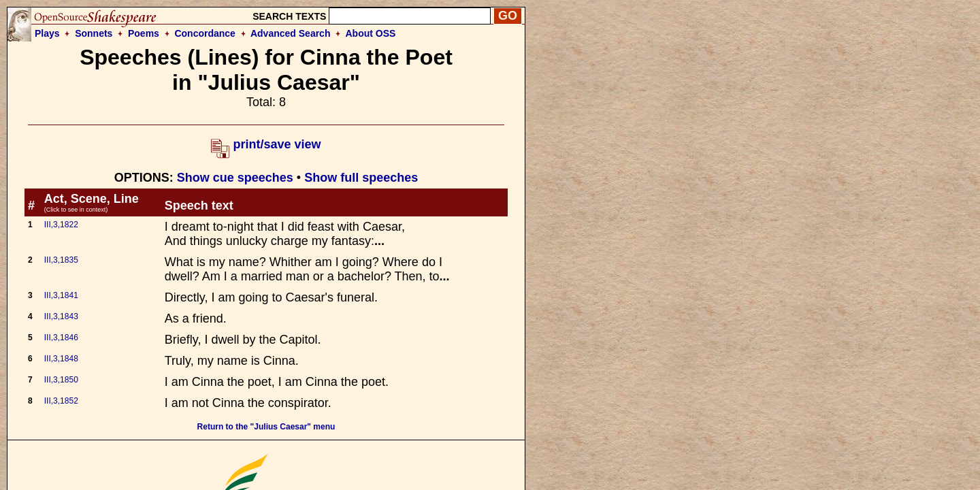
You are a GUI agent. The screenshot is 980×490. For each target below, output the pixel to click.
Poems (144, 33)
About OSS (371, 33)
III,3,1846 (61, 338)
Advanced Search (291, 33)
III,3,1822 (61, 225)
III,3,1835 (61, 260)
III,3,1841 (61, 295)
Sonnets (94, 33)
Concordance (205, 33)
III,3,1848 (61, 359)
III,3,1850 (61, 380)
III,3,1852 (61, 401)
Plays (47, 33)
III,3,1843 (61, 316)
